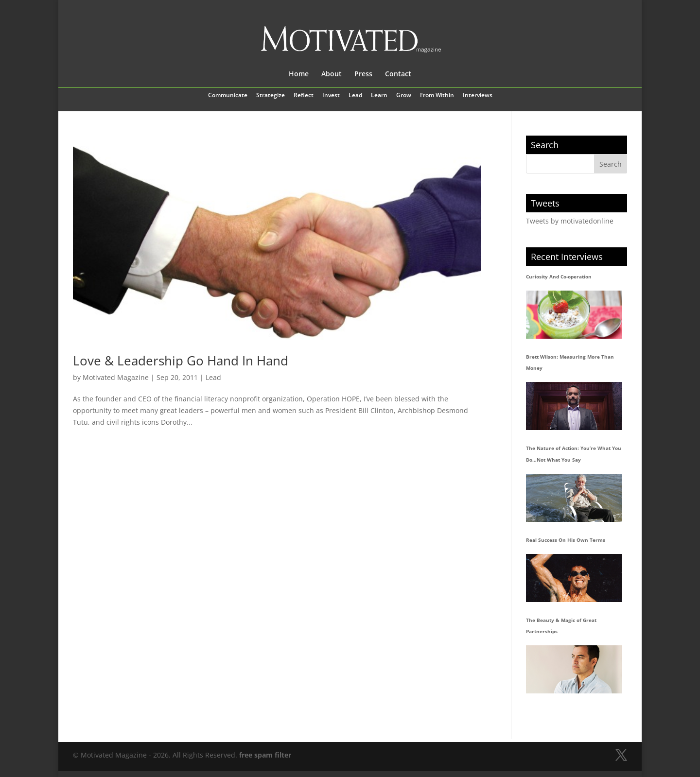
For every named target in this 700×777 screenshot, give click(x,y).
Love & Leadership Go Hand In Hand (181, 361)
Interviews (478, 96)
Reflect (304, 96)
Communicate (228, 96)
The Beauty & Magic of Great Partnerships (561, 626)
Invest (331, 96)
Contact (398, 74)
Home (299, 74)
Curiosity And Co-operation (559, 276)
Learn (379, 96)
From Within (437, 96)
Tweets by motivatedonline (570, 221)
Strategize (271, 96)
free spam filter (265, 755)
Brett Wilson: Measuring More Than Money (570, 363)
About (332, 74)
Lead (355, 96)
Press (363, 74)
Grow (404, 96)
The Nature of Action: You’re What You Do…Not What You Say (574, 454)
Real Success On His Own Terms (566, 540)
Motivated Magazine (116, 377)
